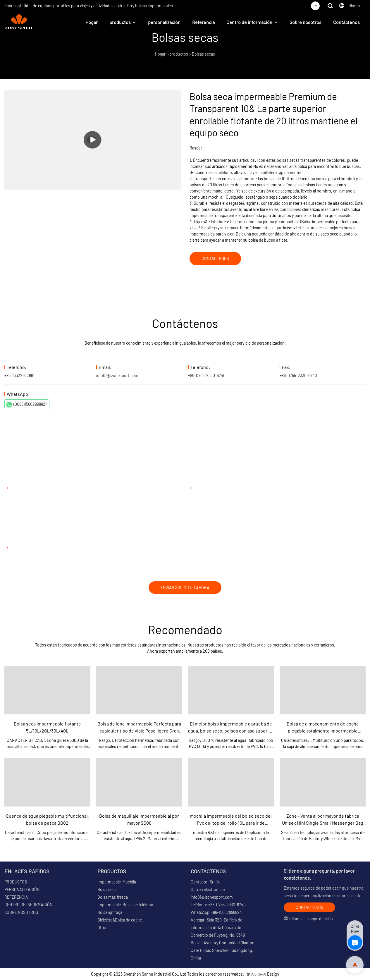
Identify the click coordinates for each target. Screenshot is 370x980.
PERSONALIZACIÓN (22, 889)
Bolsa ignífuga (110, 912)
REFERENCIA (16, 897)
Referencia (203, 22)
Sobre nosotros (306, 22)
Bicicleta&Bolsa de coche (120, 920)
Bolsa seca (107, 889)
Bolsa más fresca (113, 897)
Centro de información (249, 22)
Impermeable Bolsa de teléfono (125, 905)
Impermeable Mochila (117, 882)
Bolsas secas (203, 54)
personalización (164, 22)
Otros (102, 927)
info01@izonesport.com (117, 375)
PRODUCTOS (16, 882)
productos (120, 22)
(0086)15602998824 (27, 405)
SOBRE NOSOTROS (21, 912)
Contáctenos (346, 22)
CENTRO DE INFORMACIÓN (28, 905)
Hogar (92, 22)
